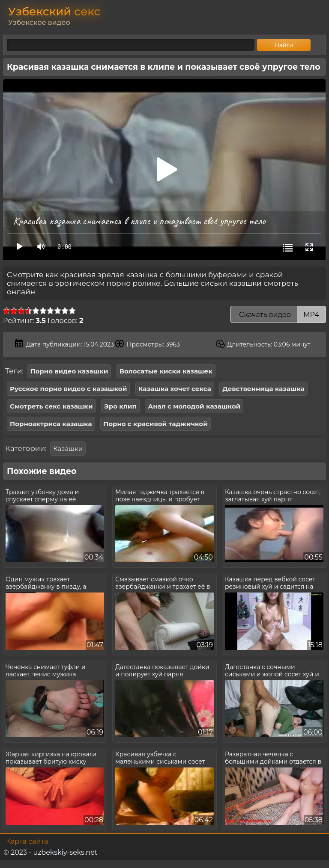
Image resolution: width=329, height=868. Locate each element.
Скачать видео (278, 315)
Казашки (68, 449)
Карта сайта (27, 841)
